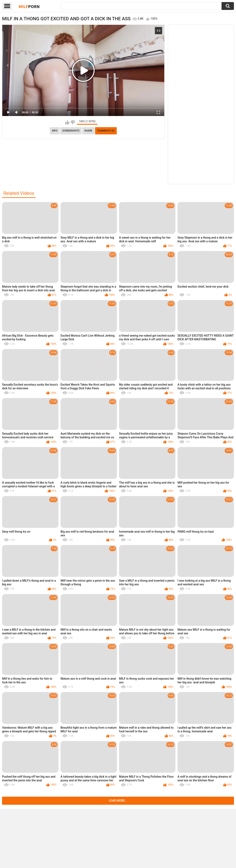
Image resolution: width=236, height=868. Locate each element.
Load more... (118, 801)
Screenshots (71, 131)
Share (88, 131)
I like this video (67, 122)
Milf (29, 6)
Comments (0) (106, 131)
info (55, 131)
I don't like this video (73, 122)
